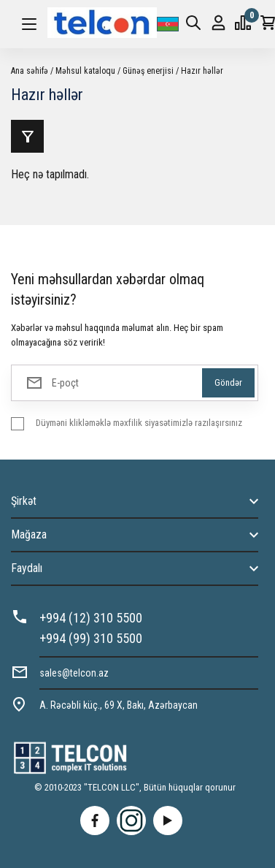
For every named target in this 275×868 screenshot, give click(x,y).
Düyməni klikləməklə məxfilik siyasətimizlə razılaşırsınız (139, 423)
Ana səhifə (30, 71)
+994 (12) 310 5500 (91, 618)
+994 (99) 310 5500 (91, 638)
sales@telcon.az (74, 673)
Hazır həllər (202, 71)
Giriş (218, 23)
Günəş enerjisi (148, 71)
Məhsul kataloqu (85, 71)
